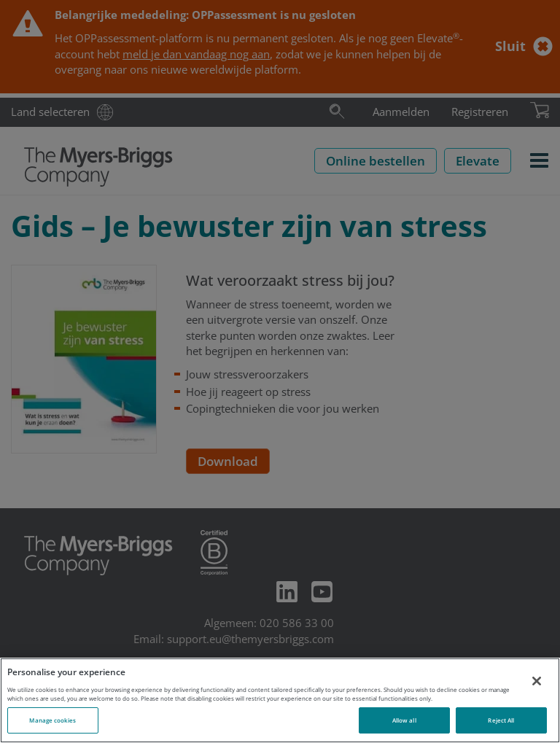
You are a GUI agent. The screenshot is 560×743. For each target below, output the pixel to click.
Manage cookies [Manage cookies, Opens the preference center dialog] (52, 720)
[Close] (537, 681)
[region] (280, 700)
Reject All (501, 720)
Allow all (404, 720)
